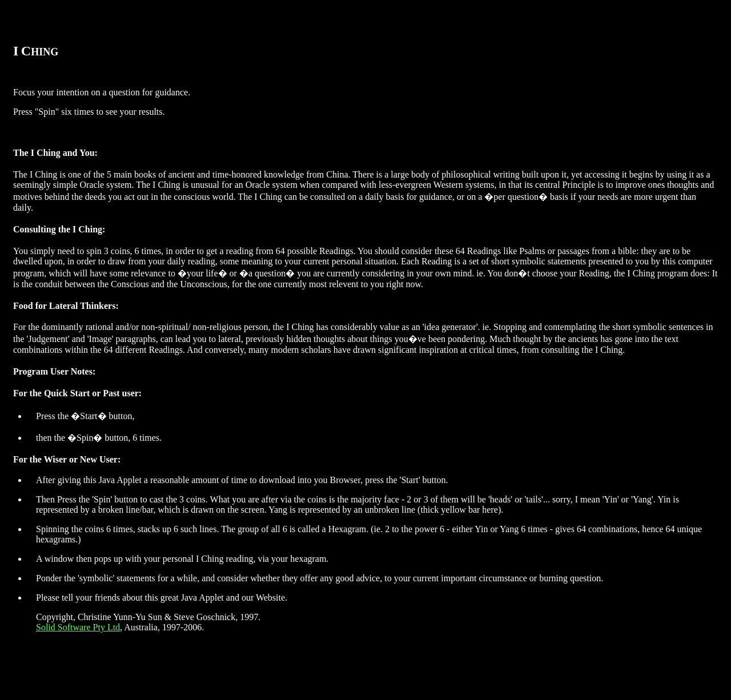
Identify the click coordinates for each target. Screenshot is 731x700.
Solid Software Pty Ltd (78, 627)
